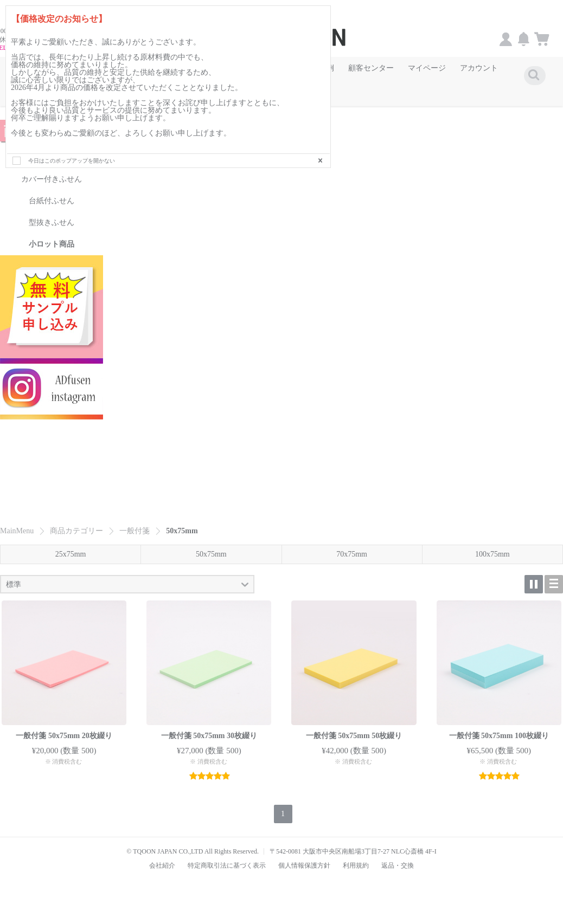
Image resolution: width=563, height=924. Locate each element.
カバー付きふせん (52, 169)
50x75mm (211, 544)
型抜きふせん (52, 212)
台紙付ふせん (52, 190)
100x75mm (492, 544)
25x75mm (71, 544)
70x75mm (352, 544)
